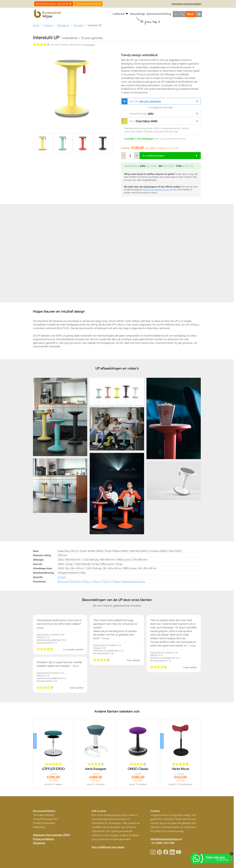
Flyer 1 (87, 581)
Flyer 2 (97, 581)
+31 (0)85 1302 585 (162, 843)
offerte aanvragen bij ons (156, 189)
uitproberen (54, 4)
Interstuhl (78, 25)
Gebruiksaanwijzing (134, 581)
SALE (190, 14)
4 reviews (90, 45)
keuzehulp (138, 14)
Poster (116, 581)
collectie (121, 14)
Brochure (63, 581)
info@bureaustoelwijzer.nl (166, 839)
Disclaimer (39, 843)
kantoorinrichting (159, 14)
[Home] (48, 14)
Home (36, 25)
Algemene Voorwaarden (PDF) (52, 835)
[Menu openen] (176, 14)
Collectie (48, 25)
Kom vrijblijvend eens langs (108, 847)
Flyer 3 (107, 581)
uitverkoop (88, 4)
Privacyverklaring (43, 839)
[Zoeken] (182, 14)
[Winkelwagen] (199, 14)
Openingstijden (187, 4)
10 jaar (62, 577)
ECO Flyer (76, 581)
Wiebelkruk (63, 25)
